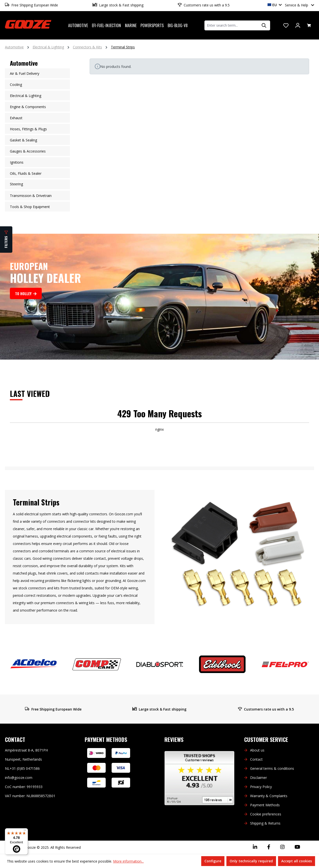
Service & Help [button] (299, 5)
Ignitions (17, 162)
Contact (256, 759)
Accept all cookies (297, 861)
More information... (128, 861)
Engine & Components (28, 107)
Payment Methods (265, 805)
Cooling (16, 85)
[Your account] (298, 25)
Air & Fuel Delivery (25, 73)
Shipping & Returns (265, 823)
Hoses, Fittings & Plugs (28, 129)
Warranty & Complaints (269, 796)
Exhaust (16, 118)
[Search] (264, 25)
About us (257, 750)
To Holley (26, 293)
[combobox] (231, 25)
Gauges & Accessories (28, 151)
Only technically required (251, 861)
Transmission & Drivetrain (31, 196)
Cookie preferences (266, 814)
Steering (16, 184)
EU (275, 5)
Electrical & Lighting (26, 96)
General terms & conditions (272, 768)
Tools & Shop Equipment (30, 207)
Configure (213, 861)
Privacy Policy (261, 787)
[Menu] (25, 831)
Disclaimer (259, 778)
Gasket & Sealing (23, 140)
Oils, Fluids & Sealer (26, 173)
